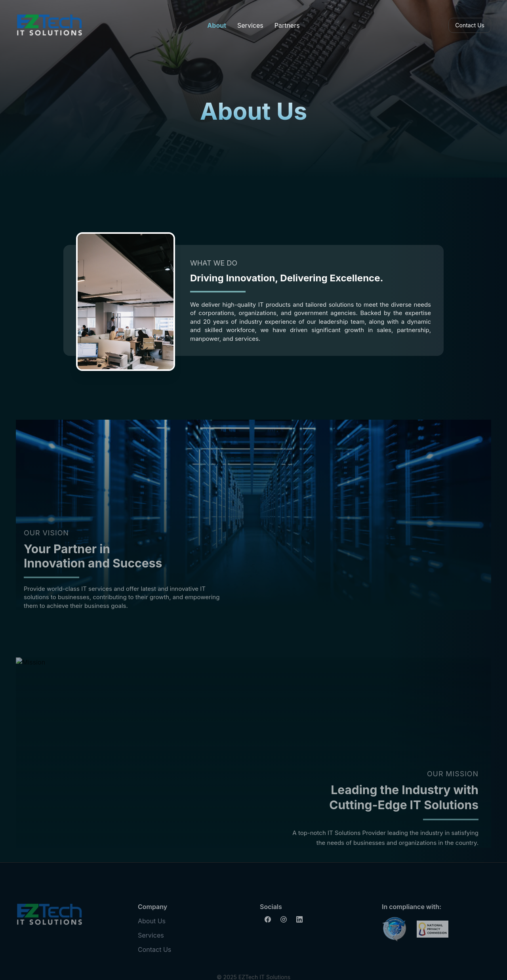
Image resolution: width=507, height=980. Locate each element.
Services (250, 25)
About (217, 25)
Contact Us (470, 25)
